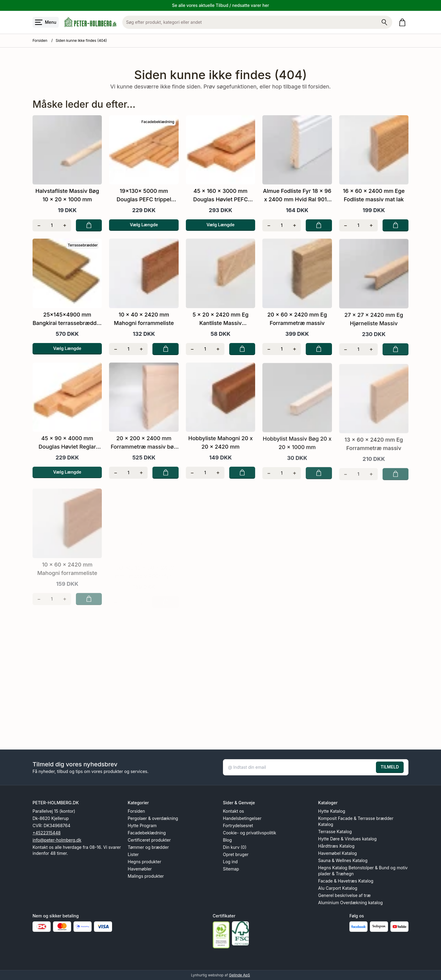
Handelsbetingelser (242, 818)
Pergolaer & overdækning (153, 818)
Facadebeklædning (147, 833)
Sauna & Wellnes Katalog (343, 860)
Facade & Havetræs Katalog (346, 881)
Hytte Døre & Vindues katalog (347, 839)
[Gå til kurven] (403, 22)
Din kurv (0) (235, 847)
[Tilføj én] (65, 225)
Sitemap (231, 869)
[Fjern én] (39, 225)
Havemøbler (140, 869)
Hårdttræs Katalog (336, 846)
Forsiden (40, 40)
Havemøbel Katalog (338, 853)
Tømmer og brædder (148, 847)
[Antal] (52, 225)
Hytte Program (142, 825)
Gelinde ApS (239, 975)
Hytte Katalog (332, 811)
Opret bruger (236, 854)
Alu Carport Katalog (338, 888)
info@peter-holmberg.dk (57, 840)
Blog (227, 840)
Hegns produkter (144, 862)
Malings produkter (146, 876)
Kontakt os (233, 811)
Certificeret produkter (149, 840)
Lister (133, 854)
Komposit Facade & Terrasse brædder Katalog (356, 821)
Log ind (230, 862)
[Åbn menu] (46, 22)
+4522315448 (47, 833)
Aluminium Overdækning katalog (350, 903)
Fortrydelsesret (238, 825)
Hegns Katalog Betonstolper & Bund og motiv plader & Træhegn (363, 871)
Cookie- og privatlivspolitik (250, 833)
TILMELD (390, 767)
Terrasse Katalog (335, 832)
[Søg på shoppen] (384, 22)
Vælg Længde (144, 225)
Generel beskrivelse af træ (344, 895)
